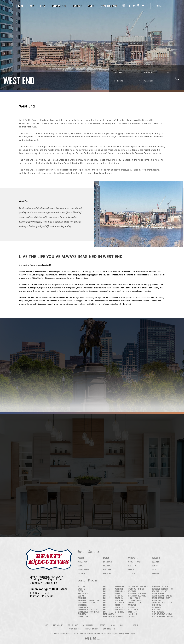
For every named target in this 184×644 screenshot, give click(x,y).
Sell (43, 6)
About (103, 625)
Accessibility (109, 629)
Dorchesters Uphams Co (114, 610)
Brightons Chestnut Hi (89, 600)
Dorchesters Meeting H (114, 603)
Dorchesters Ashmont (113, 589)
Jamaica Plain (134, 598)
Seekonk (155, 562)
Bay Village (83, 591)
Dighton (82, 574)
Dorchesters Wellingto (114, 612)
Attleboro (82, 562)
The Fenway (157, 605)
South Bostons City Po (162, 598)
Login (136, 625)
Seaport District (160, 591)
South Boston (158, 594)
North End (132, 612)
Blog (113, 625)
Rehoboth (156, 558)
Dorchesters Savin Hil (113, 607)
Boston (81, 596)
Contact (77, 6)
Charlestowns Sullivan (88, 612)
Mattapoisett (134, 558)
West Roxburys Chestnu (163, 616)
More (91, 6)
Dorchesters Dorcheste (114, 594)
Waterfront (157, 607)
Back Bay (82, 589)
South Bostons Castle (162, 596)
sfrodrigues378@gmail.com (46, 579)
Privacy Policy (91, 629)
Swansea (156, 570)
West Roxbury (158, 612)
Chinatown (83, 614)
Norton (131, 570)
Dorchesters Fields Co (113, 596)
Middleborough (134, 562)
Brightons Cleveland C (88, 603)
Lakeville (107, 574)
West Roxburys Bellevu (162, 614)
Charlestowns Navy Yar (88, 610)
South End (156, 600)
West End (156, 610)
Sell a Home (73, 625)
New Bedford (133, 566)
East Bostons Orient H (138, 587)
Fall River (107, 566)
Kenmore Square (135, 600)
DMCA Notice (74, 629)
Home (21, 6)
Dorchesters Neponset (113, 605)
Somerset (156, 566)
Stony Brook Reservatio (162, 603)
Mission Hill (133, 610)
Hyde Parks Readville (137, 596)
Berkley (81, 566)
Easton (106, 558)
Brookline (82, 605)
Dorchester (83, 616)
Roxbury (131, 616)
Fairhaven (108, 562)
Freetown (107, 570)
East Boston (109, 614)
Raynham (131, 574)
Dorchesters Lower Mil (114, 600)
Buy (32, 6)
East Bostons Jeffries (113, 616)
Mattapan (132, 605)
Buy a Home (58, 625)
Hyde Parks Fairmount (137, 594)
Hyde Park (132, 591)
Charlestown (84, 607)
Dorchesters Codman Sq (114, 591)
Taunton (156, 574)
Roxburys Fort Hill (160, 587)
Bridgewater (84, 570)
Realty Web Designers (128, 633)
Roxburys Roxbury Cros (162, 589)
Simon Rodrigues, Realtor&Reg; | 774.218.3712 (109, 6)
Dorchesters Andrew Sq (114, 587)
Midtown (132, 607)
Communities (59, 6)
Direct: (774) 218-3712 (43, 583)
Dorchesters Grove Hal (113, 598)
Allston (82, 587)
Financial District (136, 589)
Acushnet (82, 558)
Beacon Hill (83, 594)
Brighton (82, 598)
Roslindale (132, 614)
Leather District (135, 603)
